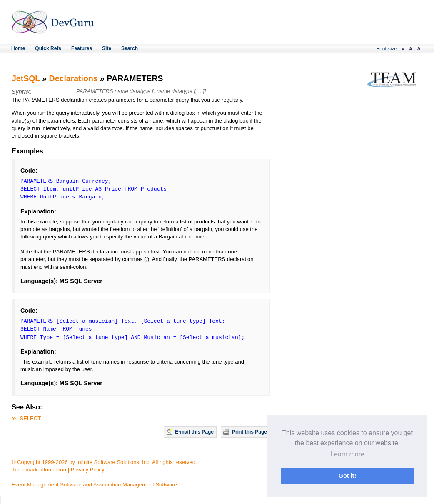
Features (82, 48)
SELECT (31, 418)
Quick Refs (48, 48)
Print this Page (249, 432)
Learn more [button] (347, 454)
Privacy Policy (88, 470)
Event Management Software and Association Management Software (94, 485)
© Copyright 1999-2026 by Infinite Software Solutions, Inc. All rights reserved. (104, 462)
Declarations (74, 78)
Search (130, 48)
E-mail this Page (194, 432)
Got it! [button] (347, 476)
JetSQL (26, 78)
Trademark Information (39, 470)
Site (107, 48)
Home (18, 48)
